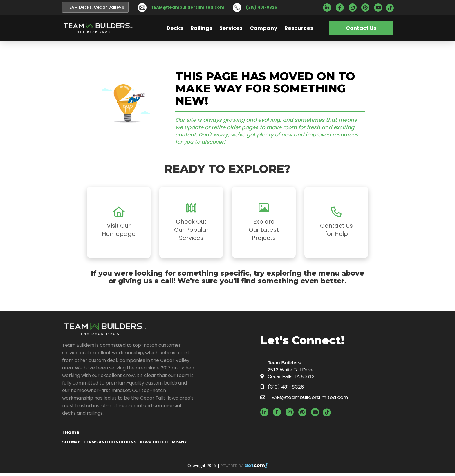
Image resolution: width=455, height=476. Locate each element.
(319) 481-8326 (261, 7)
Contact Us (361, 28)
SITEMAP (71, 442)
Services (231, 28)
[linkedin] (329, 8)
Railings (201, 28)
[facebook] (342, 8)
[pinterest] (367, 8)
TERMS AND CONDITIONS (110, 442)
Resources (299, 28)
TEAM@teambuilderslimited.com (188, 7)
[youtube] (380, 8)
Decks (175, 28)
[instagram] (354, 8)
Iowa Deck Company (163, 442)
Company (263, 28)
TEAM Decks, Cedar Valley (95, 7)
